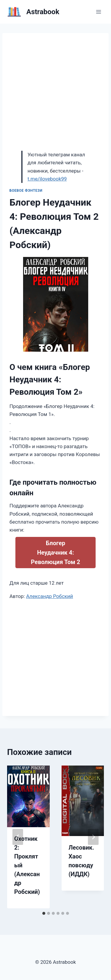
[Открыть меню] (98, 12)
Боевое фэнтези (26, 191)
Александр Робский (50, 596)
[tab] (44, 913)
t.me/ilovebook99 (47, 179)
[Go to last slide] (18, 837)
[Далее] (93, 837)
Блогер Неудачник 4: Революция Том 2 (55, 553)
